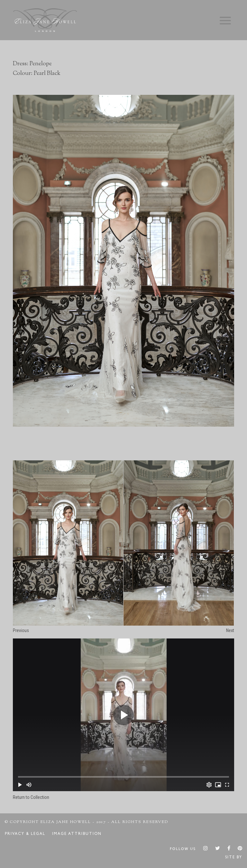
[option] (123, 261)
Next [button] (230, 630)
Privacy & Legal (25, 834)
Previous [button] (21, 630)
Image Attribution (77, 834)
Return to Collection (31, 797)
